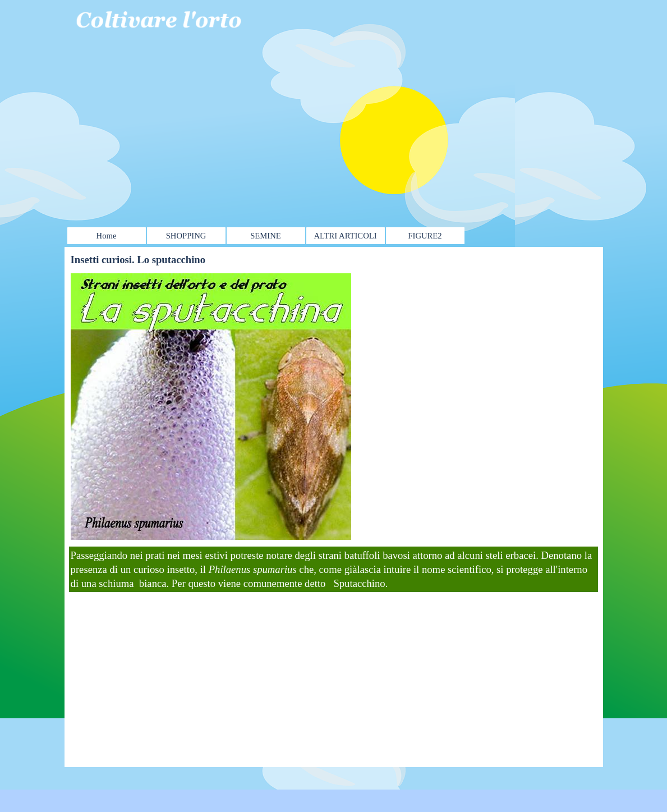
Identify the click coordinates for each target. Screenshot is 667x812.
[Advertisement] (326, 111)
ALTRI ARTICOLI (345, 236)
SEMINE (266, 236)
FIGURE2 (425, 236)
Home (107, 236)
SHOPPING (186, 236)
